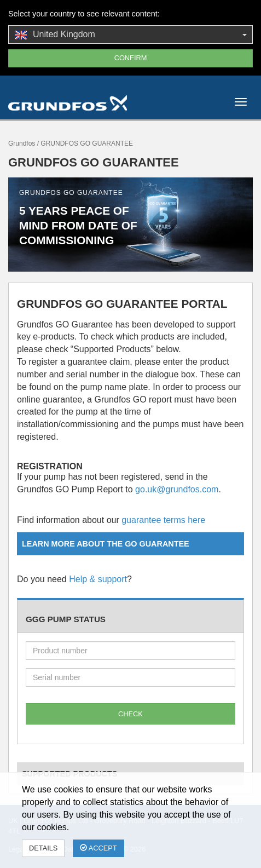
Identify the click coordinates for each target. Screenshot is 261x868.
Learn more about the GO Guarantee (106, 544)
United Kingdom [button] (130, 35)
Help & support (98, 579)
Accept (98, 848)
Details (43, 848)
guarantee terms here (163, 520)
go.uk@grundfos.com (177, 489)
